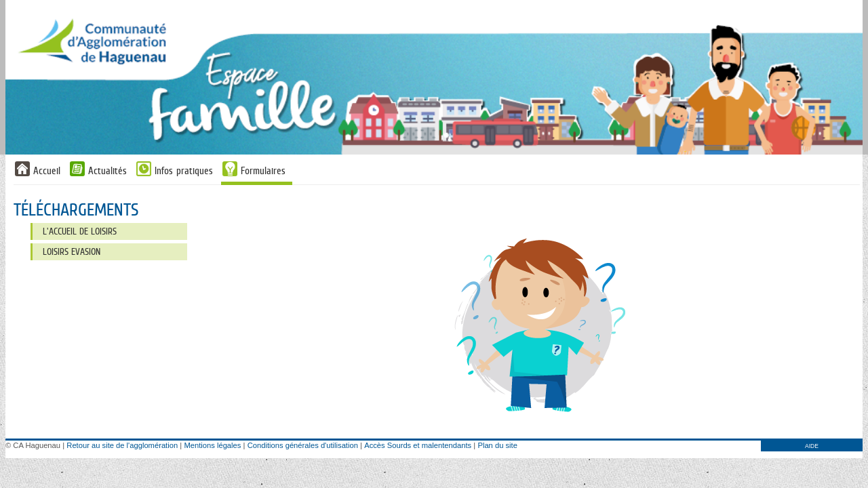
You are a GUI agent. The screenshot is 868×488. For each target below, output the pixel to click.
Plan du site (497, 445)
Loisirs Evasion (72, 251)
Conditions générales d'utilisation (303, 445)
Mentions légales (212, 445)
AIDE (812, 446)
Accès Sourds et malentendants (418, 445)
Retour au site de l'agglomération (122, 445)
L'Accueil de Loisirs (80, 231)
